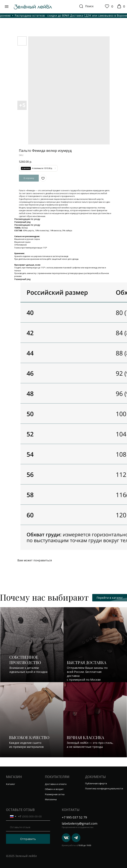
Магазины (51, 799)
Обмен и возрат (54, 789)
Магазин (14, 777)
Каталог (11, 784)
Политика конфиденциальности (104, 788)
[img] (7, 7)
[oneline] (28, 827)
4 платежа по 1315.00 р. (42, 168)
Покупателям (57, 777)
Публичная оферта (96, 783)
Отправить (28, 839)
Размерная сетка (55, 794)
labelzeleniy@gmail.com (80, 823)
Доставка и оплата (56, 784)
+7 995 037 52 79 (74, 817)
